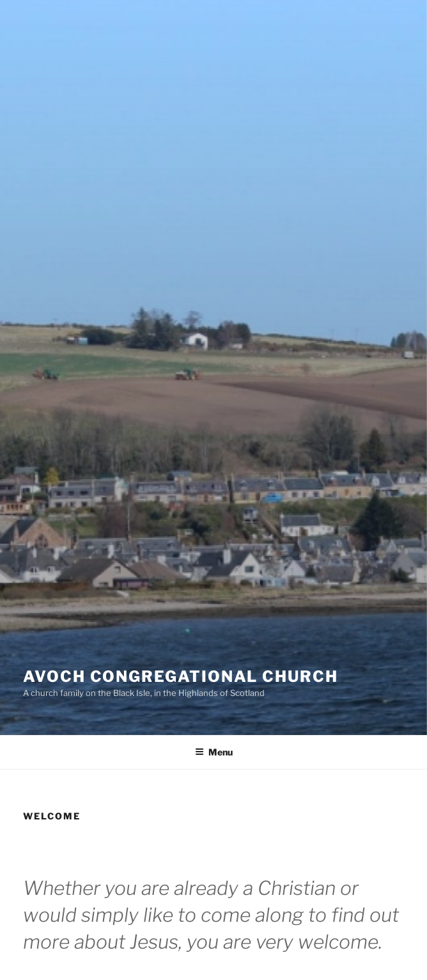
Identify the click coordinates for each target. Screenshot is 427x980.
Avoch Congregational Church (181, 676)
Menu (214, 752)
